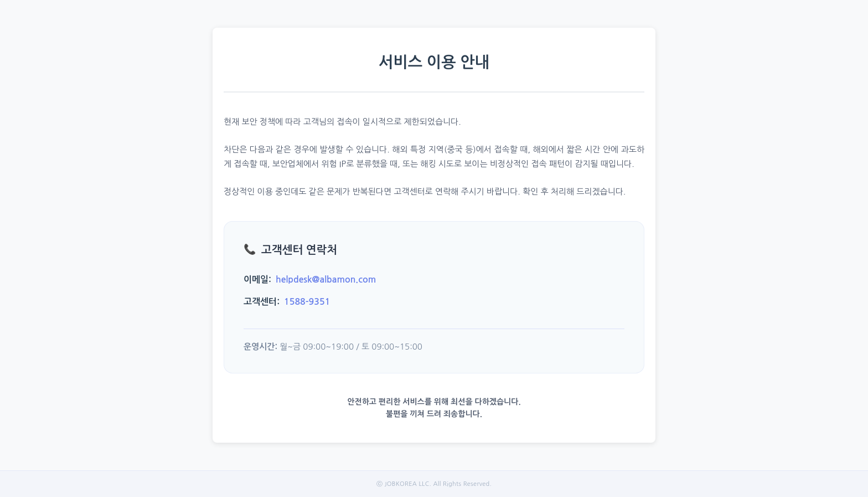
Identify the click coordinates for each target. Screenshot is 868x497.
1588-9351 (307, 302)
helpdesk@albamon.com (326, 280)
